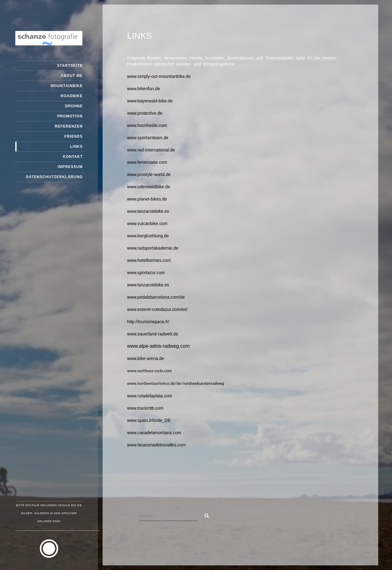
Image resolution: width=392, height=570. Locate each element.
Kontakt (73, 157)
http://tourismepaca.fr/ (148, 322)
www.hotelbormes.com (149, 260)
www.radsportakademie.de (153, 248)
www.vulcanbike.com (147, 224)
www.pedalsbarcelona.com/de (156, 297)
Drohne (74, 106)
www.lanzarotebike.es (148, 211)
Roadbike (72, 96)
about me (72, 76)
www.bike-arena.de (146, 358)
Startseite (70, 66)
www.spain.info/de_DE (149, 420)
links (76, 147)
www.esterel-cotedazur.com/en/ (157, 309)
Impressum (70, 167)
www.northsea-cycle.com (149, 371)
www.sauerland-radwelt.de (153, 334)
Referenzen (69, 126)
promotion (70, 116)
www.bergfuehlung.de (148, 236)
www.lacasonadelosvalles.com (156, 445)
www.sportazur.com (146, 273)
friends (73, 136)
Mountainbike (67, 86)
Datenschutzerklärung (54, 177)
